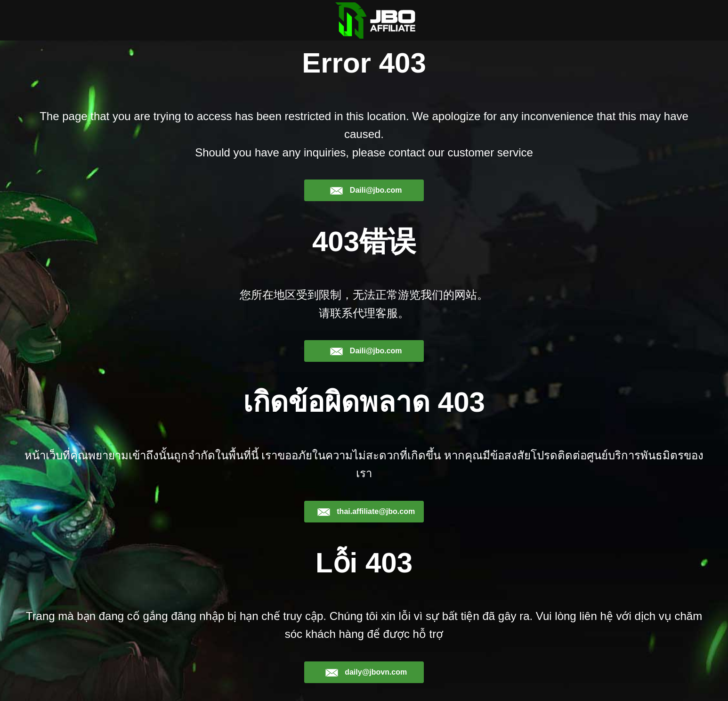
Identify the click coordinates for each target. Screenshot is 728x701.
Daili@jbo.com (366, 190)
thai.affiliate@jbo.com (366, 512)
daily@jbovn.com (366, 672)
